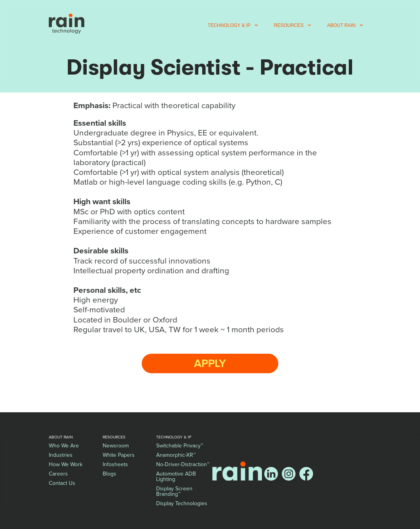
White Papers (119, 455)
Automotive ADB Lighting (176, 476)
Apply (210, 363)
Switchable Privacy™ (180, 446)
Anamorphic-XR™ (176, 455)
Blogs (109, 474)
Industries (61, 455)
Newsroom (116, 446)
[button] (233, 25)
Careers (58, 474)
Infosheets (115, 464)
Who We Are (64, 446)
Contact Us (62, 483)
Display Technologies (182, 503)
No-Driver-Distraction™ (183, 464)
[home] (67, 24)
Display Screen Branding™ (174, 491)
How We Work (66, 464)
